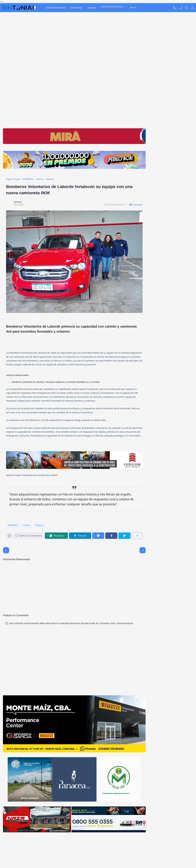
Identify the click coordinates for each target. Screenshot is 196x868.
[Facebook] (111, 536)
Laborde (27, 525)
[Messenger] (98, 536)
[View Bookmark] (181, 8)
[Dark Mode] (175, 8)
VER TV (133, 8)
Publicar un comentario (29, 536)
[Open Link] (192, 8)
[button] (135, 205)
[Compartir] (137, 536)
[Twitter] (124, 536)
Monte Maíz (76, 8)
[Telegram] (80, 536)
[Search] (187, 8)
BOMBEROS (13, 525)
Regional (92, 8)
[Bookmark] (9, 536)
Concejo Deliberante (56, 8)
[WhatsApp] (56, 536)
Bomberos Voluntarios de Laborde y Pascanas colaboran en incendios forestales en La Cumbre (56, 382)
